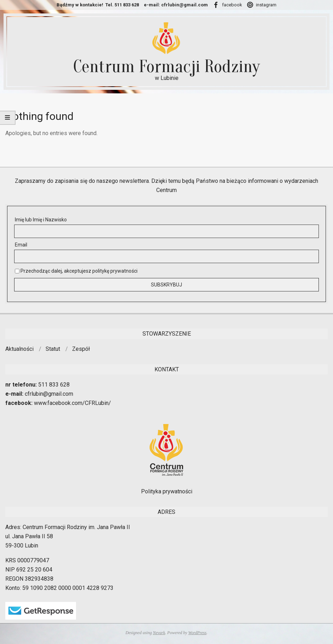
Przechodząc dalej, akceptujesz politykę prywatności (76, 271)
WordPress (197, 633)
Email (21, 245)
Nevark (159, 633)
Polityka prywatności (167, 491)
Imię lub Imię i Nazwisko (41, 220)
